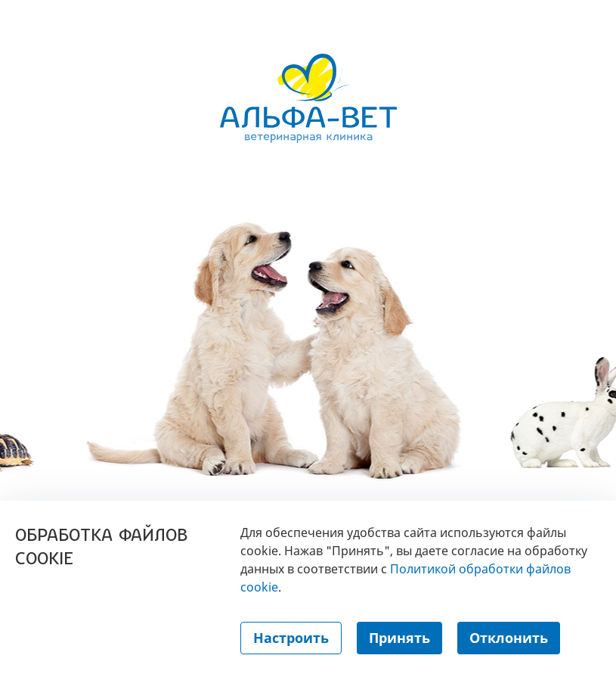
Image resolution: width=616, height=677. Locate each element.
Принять (399, 638)
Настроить (291, 638)
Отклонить (509, 638)
